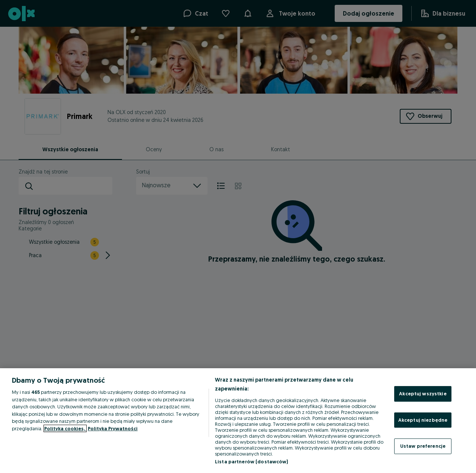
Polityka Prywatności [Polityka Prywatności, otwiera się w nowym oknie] (113, 428)
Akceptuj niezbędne (423, 420)
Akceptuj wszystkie (423, 393)
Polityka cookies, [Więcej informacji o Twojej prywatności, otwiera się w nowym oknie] (65, 428)
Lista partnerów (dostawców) (252, 461)
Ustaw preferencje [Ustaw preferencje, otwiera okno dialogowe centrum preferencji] (423, 446)
